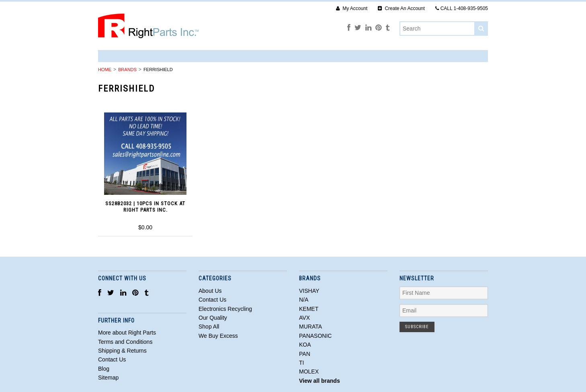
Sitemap (108, 378)
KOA (305, 345)
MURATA (310, 327)
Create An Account (401, 8)
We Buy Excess (218, 336)
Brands (127, 69)
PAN (305, 354)
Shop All (209, 327)
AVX (304, 318)
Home (105, 69)
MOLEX (309, 372)
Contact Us (212, 300)
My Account (352, 8)
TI (301, 363)
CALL (462, 8)
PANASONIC (315, 336)
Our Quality (213, 318)
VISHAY (309, 291)
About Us (210, 291)
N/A (304, 300)
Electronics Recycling (225, 309)
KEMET (309, 309)
